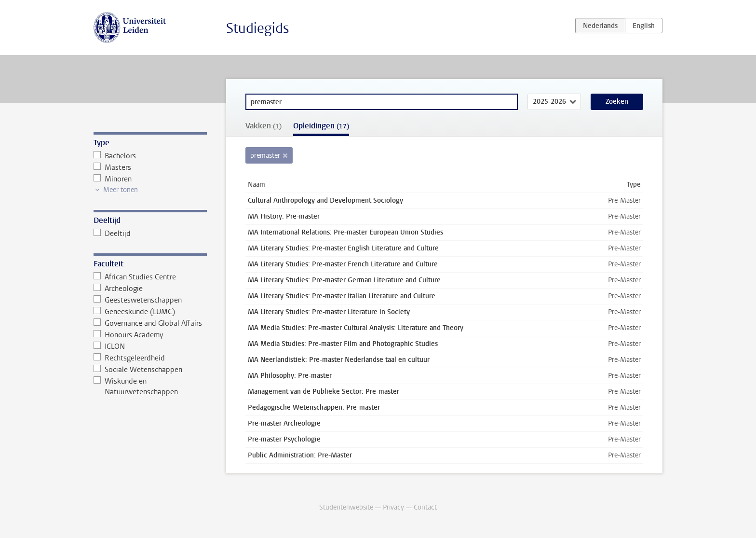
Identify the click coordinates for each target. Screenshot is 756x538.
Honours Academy (128, 335)
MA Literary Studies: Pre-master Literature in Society (329, 312)
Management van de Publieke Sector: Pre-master (324, 392)
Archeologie (118, 289)
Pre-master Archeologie (284, 423)
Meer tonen (121, 190)
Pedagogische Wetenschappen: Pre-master (314, 407)
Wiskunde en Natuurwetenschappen (136, 386)
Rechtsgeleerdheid (129, 358)
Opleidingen (321, 126)
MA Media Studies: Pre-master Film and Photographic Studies (343, 344)
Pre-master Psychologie (284, 439)
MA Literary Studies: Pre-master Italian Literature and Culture (342, 296)
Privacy (393, 507)
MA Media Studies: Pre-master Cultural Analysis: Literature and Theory (356, 328)
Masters (112, 167)
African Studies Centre (135, 277)
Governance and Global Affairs (148, 323)
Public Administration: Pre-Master (300, 455)
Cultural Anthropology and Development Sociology (325, 200)
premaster (265, 156)
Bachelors (115, 156)
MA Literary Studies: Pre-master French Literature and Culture (343, 264)
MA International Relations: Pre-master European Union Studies (345, 232)
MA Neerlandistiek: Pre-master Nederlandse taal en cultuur (339, 360)
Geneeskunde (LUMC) (134, 312)
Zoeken (617, 102)
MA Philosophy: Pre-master (290, 376)
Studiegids (258, 28)
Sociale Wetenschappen (138, 370)
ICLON (109, 346)
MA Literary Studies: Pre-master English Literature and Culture (343, 248)
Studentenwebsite (346, 507)
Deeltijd (112, 234)
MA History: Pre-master (284, 216)
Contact (425, 507)
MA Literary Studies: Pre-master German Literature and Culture (344, 280)
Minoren (113, 179)
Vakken (263, 126)
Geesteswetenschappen (138, 300)
